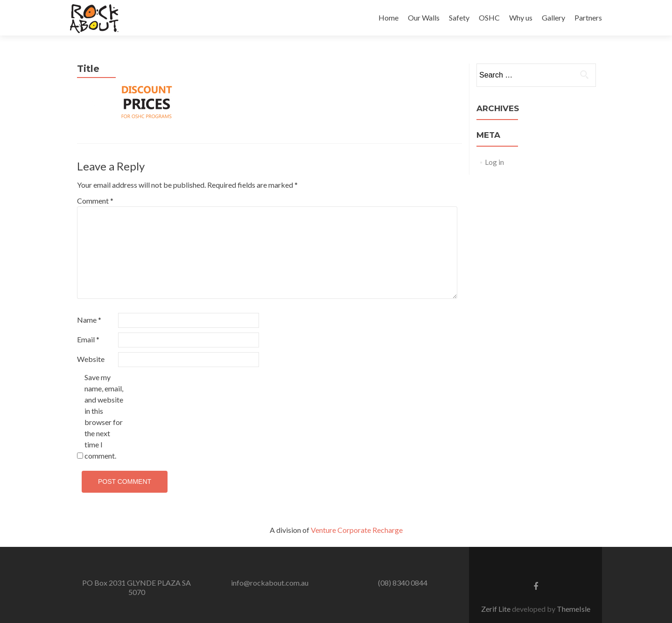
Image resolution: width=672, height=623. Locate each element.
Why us (521, 18)
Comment (95, 201)
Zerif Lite (497, 609)
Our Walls (424, 18)
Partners (588, 18)
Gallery (553, 18)
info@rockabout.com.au (270, 583)
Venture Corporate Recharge (357, 530)
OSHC (489, 18)
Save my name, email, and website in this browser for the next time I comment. (104, 416)
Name (89, 320)
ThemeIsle (574, 609)
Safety (459, 18)
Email (88, 339)
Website (91, 359)
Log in (494, 162)
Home (388, 18)
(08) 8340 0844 (403, 583)
